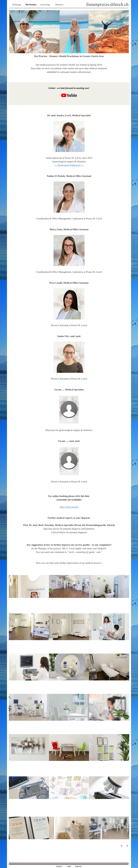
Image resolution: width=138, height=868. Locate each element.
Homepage (17, 5)
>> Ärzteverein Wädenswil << (69, 165)
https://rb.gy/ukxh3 (69, 507)
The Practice (31, 5)
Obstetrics (59, 5)
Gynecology (45, 5)
